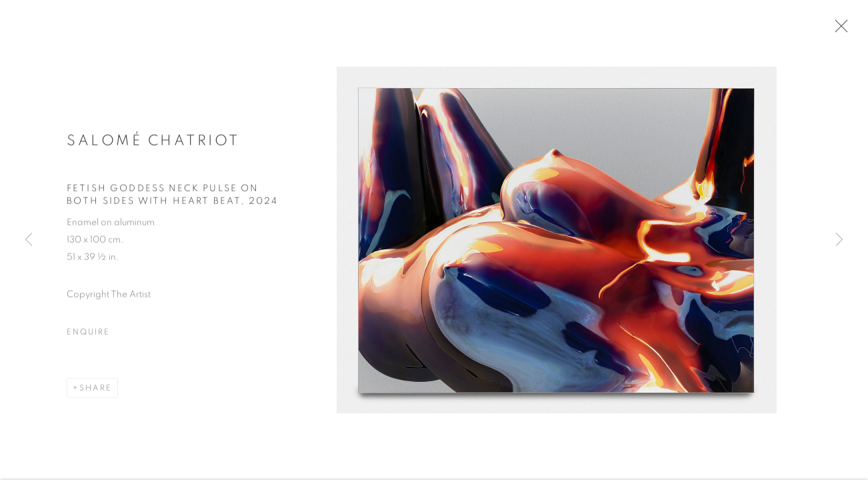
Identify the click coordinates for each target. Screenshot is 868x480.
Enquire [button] (88, 336)
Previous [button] (29, 240)
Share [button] (96, 392)
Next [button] (839, 240)
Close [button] (841, 30)
